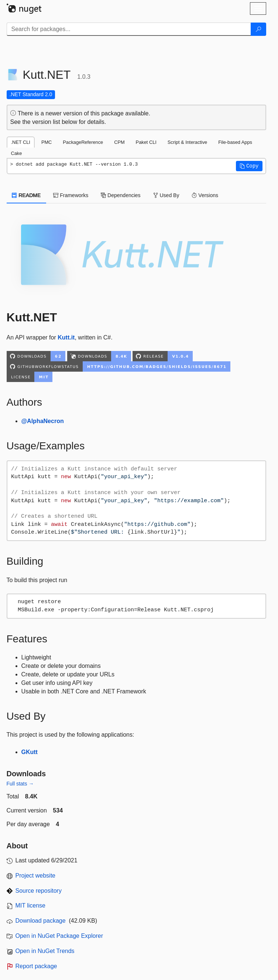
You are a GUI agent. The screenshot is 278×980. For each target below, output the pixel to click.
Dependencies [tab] (121, 195)
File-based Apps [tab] (235, 142)
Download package (41, 921)
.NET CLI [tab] (21, 142)
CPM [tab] (119, 142)
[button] (249, 166)
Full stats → (20, 784)
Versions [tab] (205, 195)
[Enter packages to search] (129, 29)
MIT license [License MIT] (31, 905)
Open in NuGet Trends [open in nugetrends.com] (45, 951)
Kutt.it (66, 337)
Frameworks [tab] (71, 195)
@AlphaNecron (43, 421)
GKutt (30, 752)
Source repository (39, 891)
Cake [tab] (17, 153)
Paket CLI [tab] (146, 142)
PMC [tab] (47, 142)
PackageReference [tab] (83, 142)
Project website (36, 876)
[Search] (258, 29)
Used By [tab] (166, 195)
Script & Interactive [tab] (187, 142)
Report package (36, 966)
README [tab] (27, 195)
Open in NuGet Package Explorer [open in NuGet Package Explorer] (59, 936)
